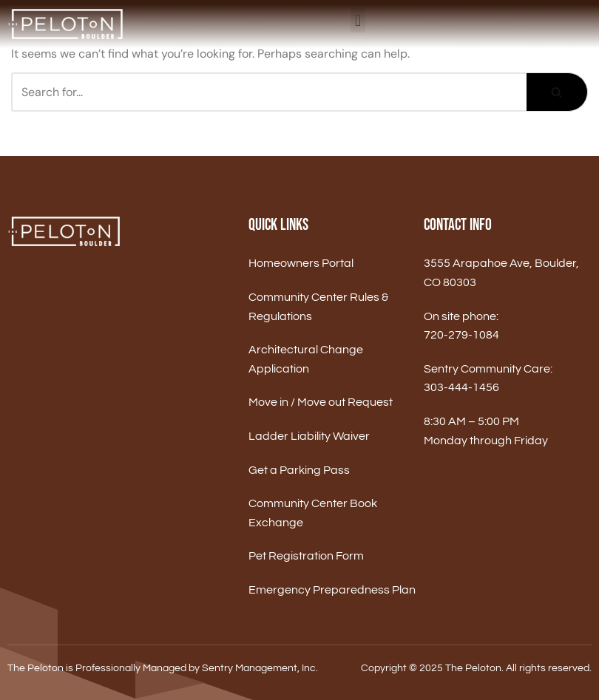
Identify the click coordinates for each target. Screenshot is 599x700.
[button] (358, 20)
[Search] (269, 92)
